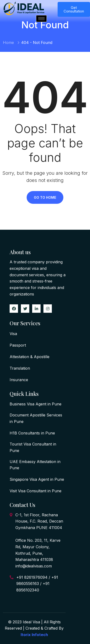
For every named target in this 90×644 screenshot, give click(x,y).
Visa (13, 334)
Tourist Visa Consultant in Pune (33, 447)
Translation (20, 368)
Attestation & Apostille (30, 357)
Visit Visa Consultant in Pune (36, 491)
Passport (18, 345)
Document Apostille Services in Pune (36, 418)
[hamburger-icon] (41, 19)
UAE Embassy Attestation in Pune (35, 465)
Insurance (19, 380)
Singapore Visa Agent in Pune (37, 479)
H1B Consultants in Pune (32, 433)
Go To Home (45, 197)
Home (8, 42)
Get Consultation (74, 9)
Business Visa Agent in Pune (36, 404)
